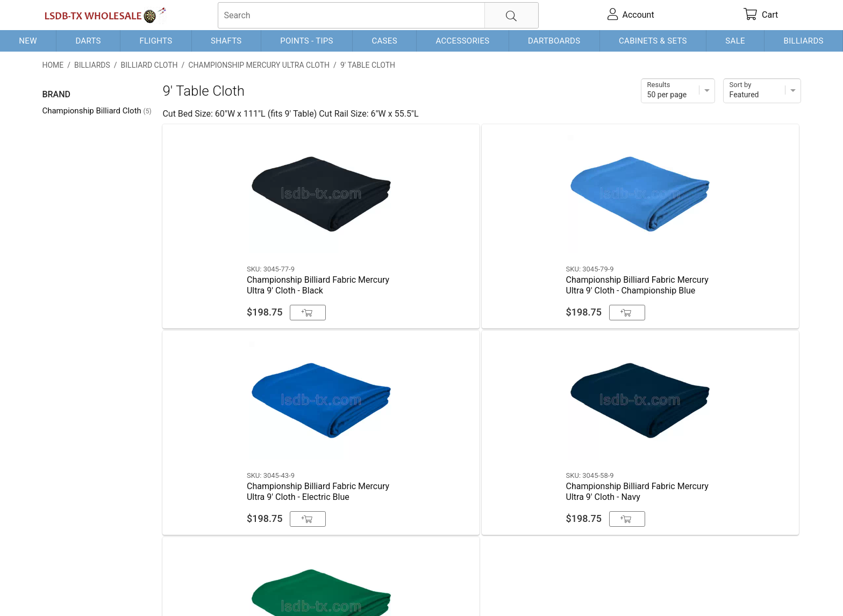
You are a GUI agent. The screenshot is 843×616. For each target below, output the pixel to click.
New (28, 41)
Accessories (462, 41)
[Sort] (762, 91)
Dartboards (554, 41)
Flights (156, 41)
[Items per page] (678, 91)
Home (53, 65)
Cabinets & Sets (653, 41)
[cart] (761, 15)
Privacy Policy (198, 590)
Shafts (226, 41)
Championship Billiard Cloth (97, 111)
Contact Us (63, 590)
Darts (88, 41)
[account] (631, 15)
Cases (384, 41)
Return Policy (255, 590)
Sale (735, 41)
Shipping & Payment (128, 590)
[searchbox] (378, 15)
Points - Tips (307, 41)
